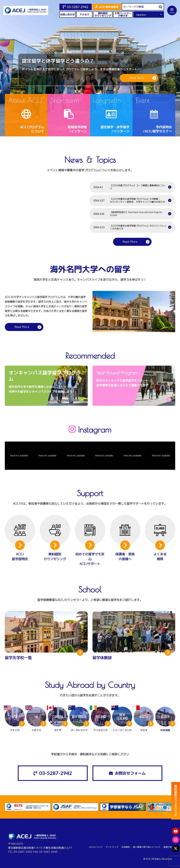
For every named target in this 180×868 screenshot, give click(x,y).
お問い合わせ (67, 15)
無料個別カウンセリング (103, 14)
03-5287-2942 (78, 7)
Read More (130, 242)
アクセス (84, 15)
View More (137, 78)
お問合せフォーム (130, 773)
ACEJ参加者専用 (109, 7)
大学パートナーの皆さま (123, 14)
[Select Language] (149, 14)
